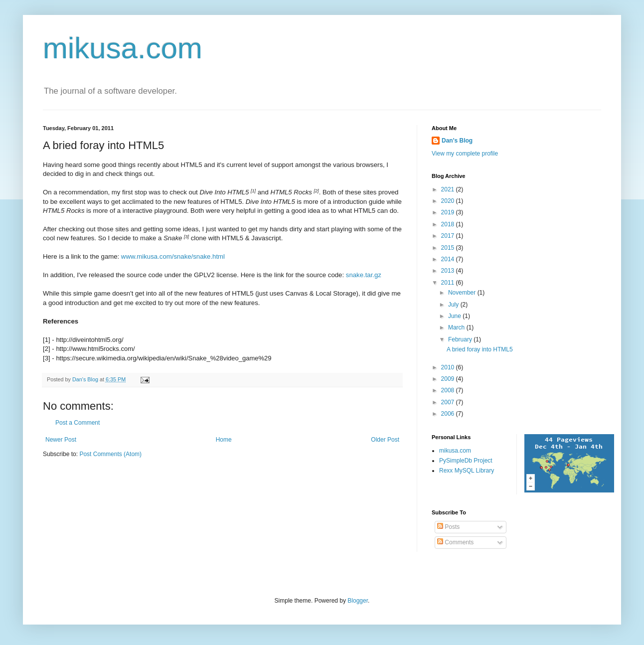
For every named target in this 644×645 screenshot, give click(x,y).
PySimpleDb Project (466, 461)
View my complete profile (465, 154)
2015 (449, 248)
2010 (449, 367)
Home (224, 440)
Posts (448, 527)
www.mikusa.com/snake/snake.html (173, 256)
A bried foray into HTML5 (480, 349)
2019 (449, 212)
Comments (455, 542)
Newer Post (61, 440)
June (455, 316)
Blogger (358, 601)
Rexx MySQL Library (467, 471)
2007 (449, 402)
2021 (449, 189)
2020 (449, 201)
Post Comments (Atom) (110, 454)
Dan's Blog (457, 141)
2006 (449, 414)
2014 (449, 259)
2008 (449, 390)
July (454, 305)
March (457, 327)
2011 (449, 283)
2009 (449, 379)
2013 (449, 271)
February (461, 339)
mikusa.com (123, 48)
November (463, 293)
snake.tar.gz (364, 275)
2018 (449, 224)
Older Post (385, 440)
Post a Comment (78, 423)
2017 (449, 236)
